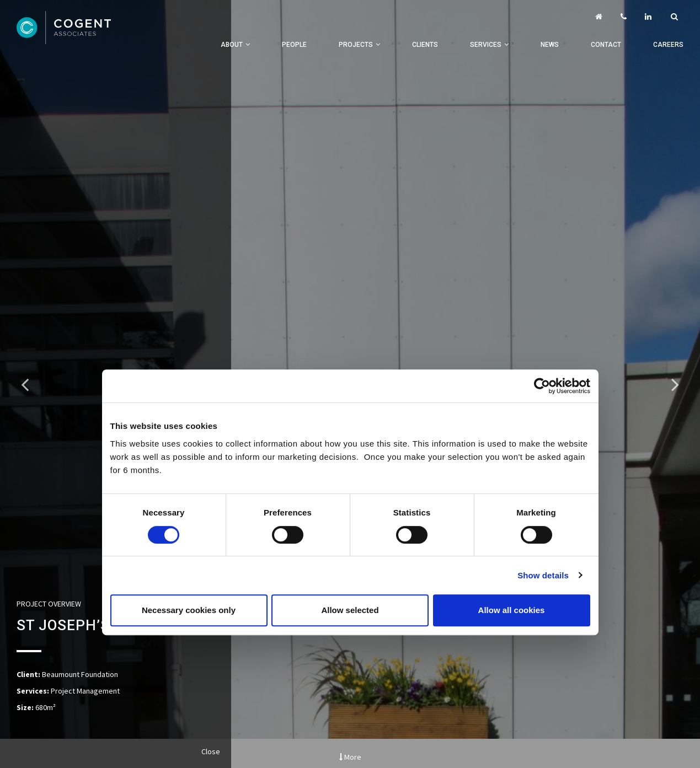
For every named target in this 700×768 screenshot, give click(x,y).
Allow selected (350, 610)
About (232, 45)
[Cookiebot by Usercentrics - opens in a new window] (542, 386)
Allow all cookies (512, 610)
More (350, 757)
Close (211, 751)
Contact (606, 45)
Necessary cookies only (189, 610)
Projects (356, 45)
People (294, 45)
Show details (543, 575)
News (550, 45)
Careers (668, 45)
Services (486, 45)
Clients (425, 45)
